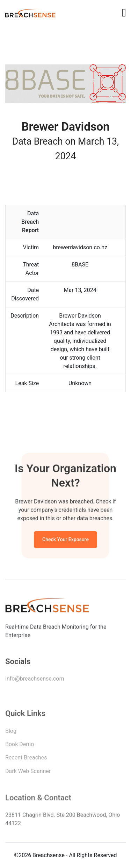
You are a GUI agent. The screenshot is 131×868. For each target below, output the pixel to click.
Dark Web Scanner (28, 773)
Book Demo (20, 746)
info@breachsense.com (35, 680)
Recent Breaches (26, 759)
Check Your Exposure (65, 540)
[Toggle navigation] (124, 13)
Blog (11, 732)
